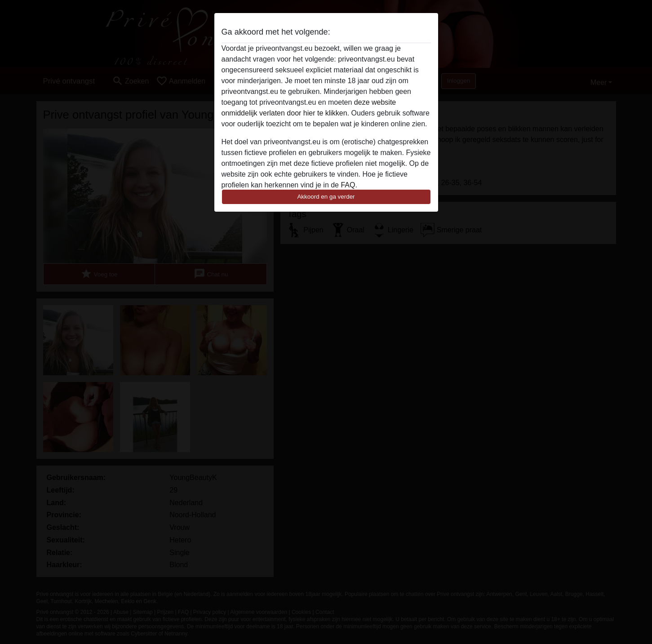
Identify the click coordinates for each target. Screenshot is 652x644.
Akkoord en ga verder (326, 197)
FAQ (348, 185)
